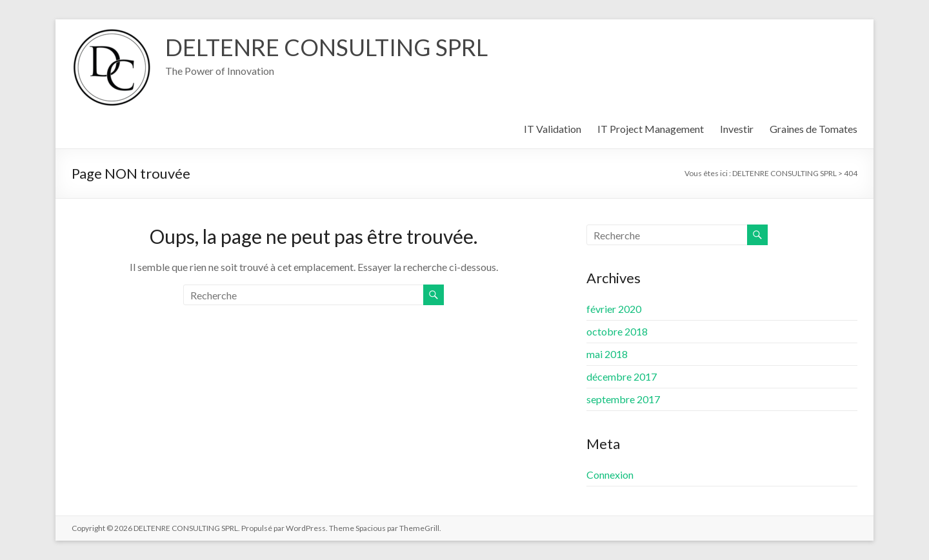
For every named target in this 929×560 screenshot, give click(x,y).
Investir (737, 129)
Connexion (610, 475)
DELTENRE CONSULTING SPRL (326, 47)
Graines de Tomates (814, 129)
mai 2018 (607, 354)
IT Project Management (651, 129)
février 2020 (614, 309)
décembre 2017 (622, 376)
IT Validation (553, 129)
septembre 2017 (623, 399)
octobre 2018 (617, 331)
